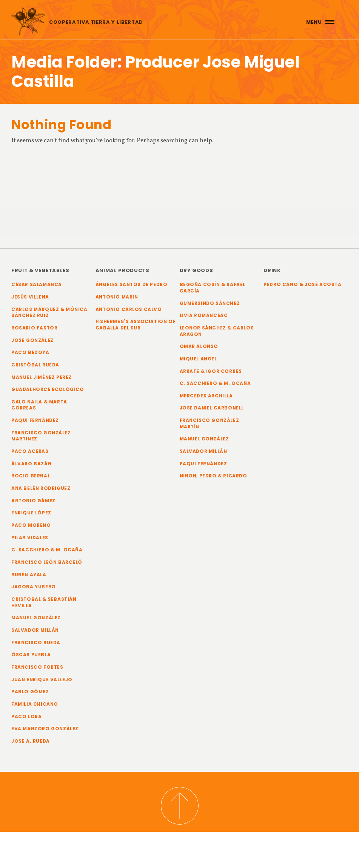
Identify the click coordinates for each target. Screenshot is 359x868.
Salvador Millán (35, 630)
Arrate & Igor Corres (211, 371)
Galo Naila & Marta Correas (39, 405)
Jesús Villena (30, 297)
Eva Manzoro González (45, 729)
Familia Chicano (35, 704)
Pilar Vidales (30, 538)
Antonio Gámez (33, 501)
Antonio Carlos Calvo (129, 309)
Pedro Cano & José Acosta (302, 285)
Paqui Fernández (35, 420)
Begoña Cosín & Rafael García (213, 288)
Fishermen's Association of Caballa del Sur (136, 325)
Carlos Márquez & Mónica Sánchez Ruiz (49, 313)
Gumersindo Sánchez (210, 303)
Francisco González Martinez (41, 436)
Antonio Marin (117, 297)
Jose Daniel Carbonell (212, 408)
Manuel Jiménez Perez (42, 377)
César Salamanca (37, 285)
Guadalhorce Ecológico (48, 389)
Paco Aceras (30, 451)
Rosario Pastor (34, 328)
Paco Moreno (31, 525)
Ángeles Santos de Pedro (132, 285)
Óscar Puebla (31, 655)
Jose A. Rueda (31, 741)
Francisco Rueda (36, 643)
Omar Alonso (199, 346)
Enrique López (31, 513)
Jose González (32, 340)
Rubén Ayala (29, 575)
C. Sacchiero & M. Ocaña (47, 550)
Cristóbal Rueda (35, 365)
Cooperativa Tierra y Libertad (96, 22)
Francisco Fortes (37, 667)
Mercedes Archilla (206, 396)
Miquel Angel (198, 359)
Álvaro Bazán (31, 464)
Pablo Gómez (30, 692)
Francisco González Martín (210, 424)
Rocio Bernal (31, 476)
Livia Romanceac (204, 315)
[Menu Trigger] (319, 22)
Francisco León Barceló (47, 562)
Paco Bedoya (30, 352)
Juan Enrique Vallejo (42, 680)
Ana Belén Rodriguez (41, 488)
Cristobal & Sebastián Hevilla (44, 603)
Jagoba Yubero (34, 587)
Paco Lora (26, 717)
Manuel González (36, 618)
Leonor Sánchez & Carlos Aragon (217, 331)
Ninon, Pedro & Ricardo (213, 476)
